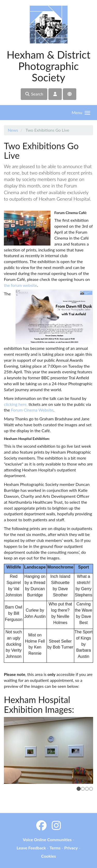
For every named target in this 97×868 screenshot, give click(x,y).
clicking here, (16, 404)
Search (34, 94)
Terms (55, 848)
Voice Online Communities (47, 839)
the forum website (20, 285)
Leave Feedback (31, 848)
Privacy (71, 848)
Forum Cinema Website (32, 410)
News (13, 130)
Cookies (48, 856)
